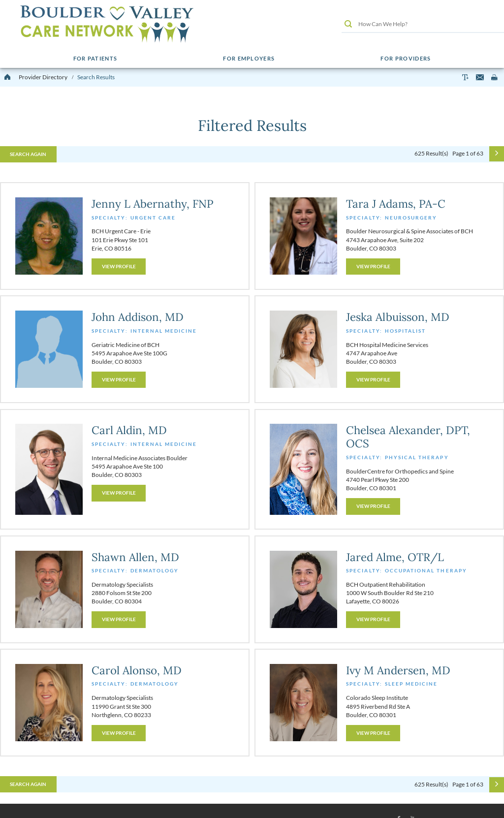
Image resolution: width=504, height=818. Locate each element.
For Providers (406, 58)
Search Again (28, 154)
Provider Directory (43, 77)
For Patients (95, 58)
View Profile (119, 266)
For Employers (249, 58)
